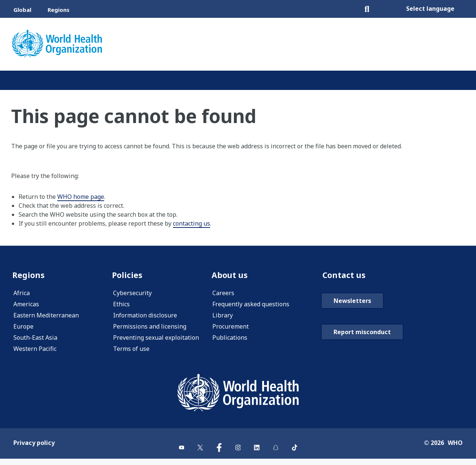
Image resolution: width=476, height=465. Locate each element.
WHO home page (81, 197)
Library (223, 316)
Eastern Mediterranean (46, 316)
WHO (455, 449)
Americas (26, 305)
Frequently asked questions (251, 305)
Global (22, 10)
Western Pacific (35, 350)
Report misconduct (362, 351)
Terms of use (131, 350)
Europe (23, 327)
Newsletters (352, 320)
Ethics (121, 305)
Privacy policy (34, 449)
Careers (223, 294)
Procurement (231, 327)
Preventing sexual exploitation (156, 339)
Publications (230, 339)
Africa (22, 294)
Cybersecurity (132, 294)
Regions (59, 10)
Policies (128, 275)
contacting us (192, 223)
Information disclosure (145, 316)
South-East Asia (35, 339)
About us (231, 275)
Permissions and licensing (150, 327)
